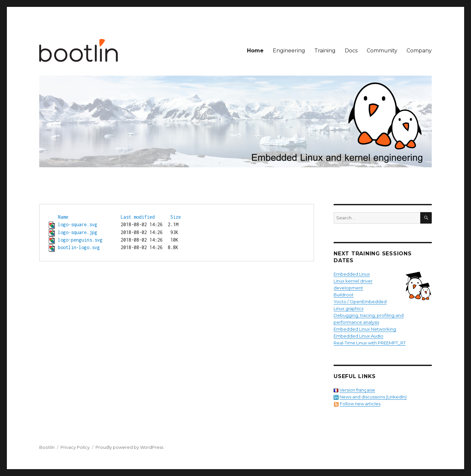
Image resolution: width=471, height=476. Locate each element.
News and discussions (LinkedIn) (373, 397)
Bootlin (47, 447)
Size (176, 217)
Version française (357, 390)
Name (63, 217)
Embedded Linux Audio (358, 336)
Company (419, 51)
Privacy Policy (75, 447)
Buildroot (344, 295)
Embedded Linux (352, 274)
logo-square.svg (78, 224)
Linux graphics (349, 308)
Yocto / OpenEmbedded (360, 302)
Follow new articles (360, 404)
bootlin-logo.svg (79, 247)
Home (255, 51)
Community (382, 51)
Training (325, 51)
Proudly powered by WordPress (129, 447)
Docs (351, 51)
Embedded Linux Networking (365, 329)
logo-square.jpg (78, 232)
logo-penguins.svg (80, 240)
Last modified (138, 217)
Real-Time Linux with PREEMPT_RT (370, 343)
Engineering (289, 51)
